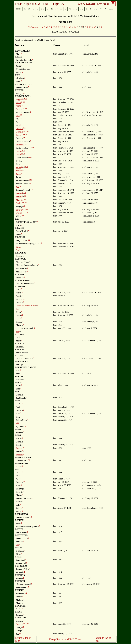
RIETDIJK (20, 237)
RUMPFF (19, 590)
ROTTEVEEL (21, 535)
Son (18, 250)
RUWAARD (20, 618)
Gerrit (18, 151)
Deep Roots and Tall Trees (65, 639)
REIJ (17, 75)
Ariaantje (20, 109)
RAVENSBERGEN (23, 63)
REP (17, 219)
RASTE (18, 57)
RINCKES (20, 349)
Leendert (20, 448)
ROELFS (19, 376)
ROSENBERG (21, 514)
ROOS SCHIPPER (23, 457)
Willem (19, 213)
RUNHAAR (20, 606)
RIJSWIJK (20, 344)
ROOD (18, 401)
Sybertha (20, 455)
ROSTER (19, 529)
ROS (17, 469)
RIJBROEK (20, 259)
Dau (18, 309)
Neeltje (19, 203)
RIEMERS (20, 228)
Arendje (19, 106)
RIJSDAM (20, 334)
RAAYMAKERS (22, 51)
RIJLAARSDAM (23, 280)
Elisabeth (20, 145)
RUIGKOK (20, 575)
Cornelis (19, 129)
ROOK (18, 429)
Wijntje (19, 210)
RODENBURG (22, 361)
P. (17, 423)
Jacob (18, 168)
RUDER (19, 557)
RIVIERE (19, 355)
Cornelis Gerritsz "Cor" (26, 306)
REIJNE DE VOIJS (24, 84)
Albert (18, 103)
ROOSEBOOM (22, 463)
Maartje (19, 193)
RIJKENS (19, 274)
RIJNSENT (20, 286)
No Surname (33, 27)
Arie (18, 116)
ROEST (18, 382)
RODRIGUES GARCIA (26, 367)
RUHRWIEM (21, 566)
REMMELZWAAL (23, 96)
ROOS (18, 435)
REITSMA (20, 90)
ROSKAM (20, 520)
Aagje (18, 99)
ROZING (19, 548)
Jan (17, 187)
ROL (17, 392)
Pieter (18, 247)
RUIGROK (20, 581)
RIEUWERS (21, 253)
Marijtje (19, 200)
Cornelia (20, 624)
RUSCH (19, 612)
